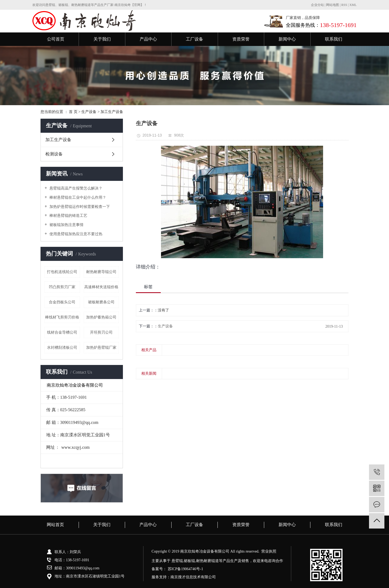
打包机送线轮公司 (62, 272)
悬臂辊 (177, 561)
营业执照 (269, 551)
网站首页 (55, 525)
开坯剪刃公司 (101, 332)
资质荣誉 (241, 39)
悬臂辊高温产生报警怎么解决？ (75, 188)
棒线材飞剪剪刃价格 (62, 317)
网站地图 (333, 5)
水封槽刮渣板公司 (62, 348)
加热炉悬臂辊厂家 (101, 348)
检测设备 (54, 154)
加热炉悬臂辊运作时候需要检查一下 (79, 207)
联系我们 (334, 39)
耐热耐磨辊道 (207, 561)
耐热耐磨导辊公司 (101, 272)
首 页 (73, 112)
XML (353, 5)
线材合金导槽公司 (62, 332)
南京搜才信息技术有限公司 (193, 577)
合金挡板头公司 (62, 302)
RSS (344, 5)
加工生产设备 (112, 112)
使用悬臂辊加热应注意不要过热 (75, 234)
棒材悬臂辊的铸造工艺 (68, 216)
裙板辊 (189, 561)
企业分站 (317, 5)
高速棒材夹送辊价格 (101, 287)
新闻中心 (287, 39)
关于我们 (102, 39)
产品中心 (148, 39)
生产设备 (89, 112)
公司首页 (56, 39)
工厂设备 (194, 39)
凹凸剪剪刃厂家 (62, 287)
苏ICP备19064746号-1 (185, 569)
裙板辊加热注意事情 (66, 225)
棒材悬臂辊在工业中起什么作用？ (77, 197)
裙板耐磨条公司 (101, 302)
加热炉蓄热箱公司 (101, 317)
